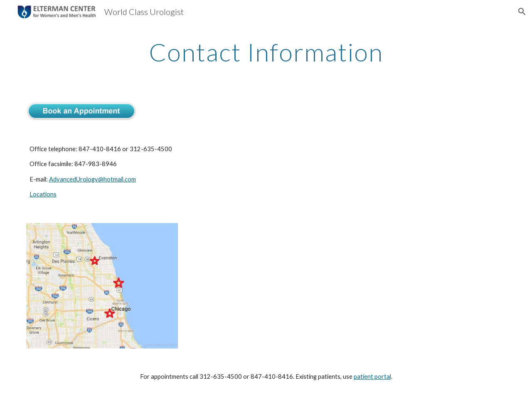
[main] (266, 52)
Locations (43, 194)
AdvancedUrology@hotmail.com (92, 179)
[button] (522, 12)
